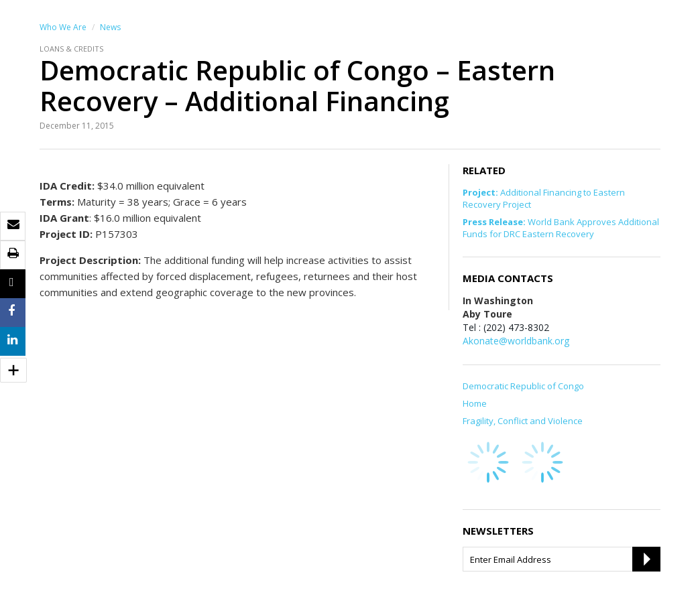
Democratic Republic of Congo (523, 386)
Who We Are (63, 27)
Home (475, 403)
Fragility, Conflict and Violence (523, 421)
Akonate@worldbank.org (516, 341)
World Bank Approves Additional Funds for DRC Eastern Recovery (561, 228)
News (110, 27)
